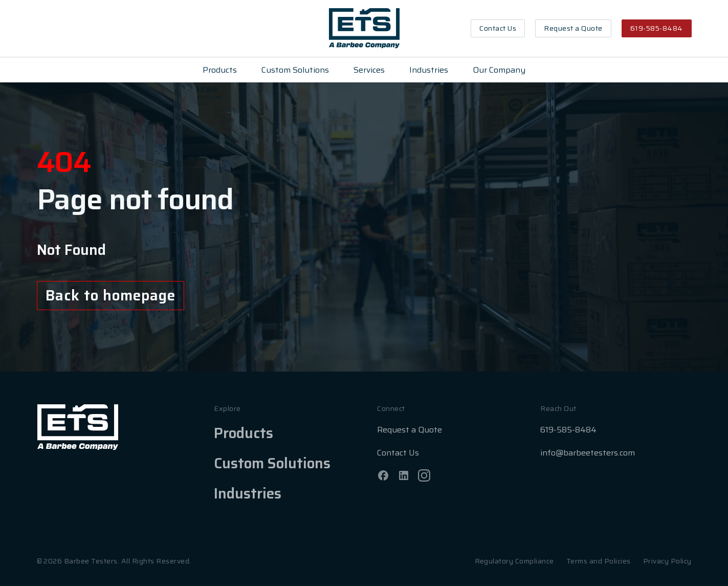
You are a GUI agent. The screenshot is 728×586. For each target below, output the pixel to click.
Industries (429, 70)
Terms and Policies (599, 561)
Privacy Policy (667, 561)
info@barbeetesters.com (588, 453)
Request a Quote (573, 28)
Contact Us (498, 28)
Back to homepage (111, 295)
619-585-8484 (657, 28)
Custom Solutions (295, 70)
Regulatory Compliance (514, 561)
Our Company (499, 70)
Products (220, 70)
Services (369, 70)
